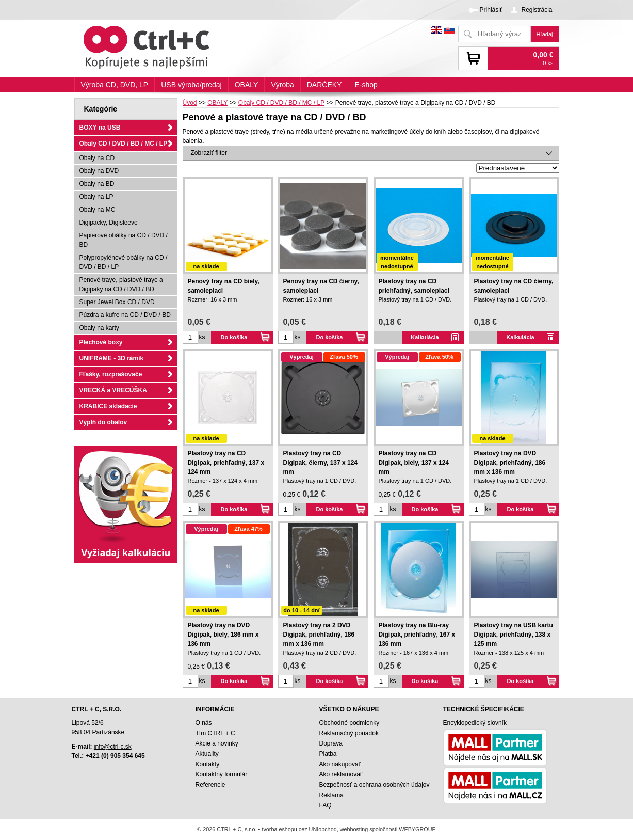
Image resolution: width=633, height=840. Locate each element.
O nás (204, 723)
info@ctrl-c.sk (113, 747)
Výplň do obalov (103, 422)
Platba (328, 754)
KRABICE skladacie (108, 406)
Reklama (331, 795)
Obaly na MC (98, 210)
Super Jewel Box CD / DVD (117, 302)
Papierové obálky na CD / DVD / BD (124, 240)
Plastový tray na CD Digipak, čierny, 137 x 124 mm (321, 463)
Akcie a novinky (217, 743)
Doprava (331, 743)
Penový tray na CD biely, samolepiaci (224, 286)
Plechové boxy (101, 342)
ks (202, 337)
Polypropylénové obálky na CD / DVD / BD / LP (124, 262)
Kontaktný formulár (222, 774)
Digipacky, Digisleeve (109, 223)
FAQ (326, 805)
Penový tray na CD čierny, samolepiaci (321, 286)
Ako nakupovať (340, 764)
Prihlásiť (491, 10)
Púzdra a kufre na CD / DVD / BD (125, 315)
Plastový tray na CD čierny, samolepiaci (514, 286)
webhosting (354, 829)
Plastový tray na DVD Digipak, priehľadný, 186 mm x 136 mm (510, 463)
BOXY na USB (100, 128)
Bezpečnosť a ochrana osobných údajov (375, 785)
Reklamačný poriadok (349, 733)
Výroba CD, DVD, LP (115, 85)
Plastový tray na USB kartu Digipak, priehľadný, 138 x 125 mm (514, 635)
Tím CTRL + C (215, 733)
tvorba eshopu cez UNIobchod (299, 829)
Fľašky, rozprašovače (111, 374)
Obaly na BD (97, 184)
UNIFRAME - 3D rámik (112, 358)
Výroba (282, 85)
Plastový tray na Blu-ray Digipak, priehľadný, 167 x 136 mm (417, 635)
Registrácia (537, 10)
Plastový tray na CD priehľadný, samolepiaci (414, 286)
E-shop (366, 85)
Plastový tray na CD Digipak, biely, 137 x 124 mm (414, 463)
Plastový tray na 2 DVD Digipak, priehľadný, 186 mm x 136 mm (319, 635)
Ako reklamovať (341, 774)
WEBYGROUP (417, 829)
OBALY (247, 85)
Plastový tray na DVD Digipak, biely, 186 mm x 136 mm (223, 635)
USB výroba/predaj (191, 85)
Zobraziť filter (209, 153)
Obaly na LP (96, 197)
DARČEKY (324, 85)
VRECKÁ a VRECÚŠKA (113, 390)
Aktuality (207, 754)
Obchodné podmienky (350, 723)
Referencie (210, 785)
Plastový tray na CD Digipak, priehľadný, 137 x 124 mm (226, 463)
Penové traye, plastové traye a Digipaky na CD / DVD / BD (121, 284)
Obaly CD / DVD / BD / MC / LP (124, 144)
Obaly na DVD (99, 171)
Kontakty (208, 764)
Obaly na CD (97, 158)
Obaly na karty (99, 328)
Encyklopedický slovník (475, 723)
